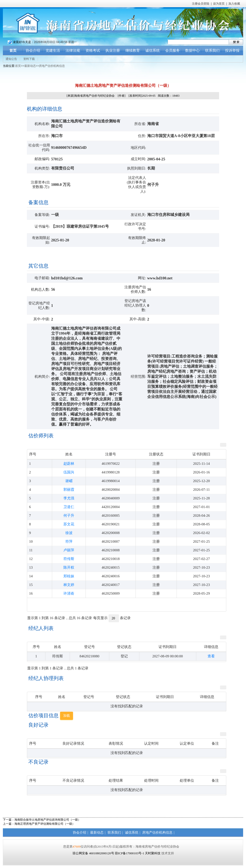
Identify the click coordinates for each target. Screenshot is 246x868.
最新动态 (30, 66)
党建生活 (53, 50)
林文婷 (69, 585)
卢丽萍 (69, 550)
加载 (67, 716)
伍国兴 (69, 472)
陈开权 (69, 567)
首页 (13, 50)
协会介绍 (33, 50)
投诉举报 (232, 50)
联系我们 (212, 50)
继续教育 (133, 50)
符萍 (69, 541)
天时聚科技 (153, 853)
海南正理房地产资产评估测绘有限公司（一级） (45, 824)
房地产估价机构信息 (52, 66)
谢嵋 (69, 481)
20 (114, 618)
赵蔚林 (69, 464)
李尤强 (69, 498)
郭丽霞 (69, 490)
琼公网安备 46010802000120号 (94, 853)
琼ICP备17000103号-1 (129, 853)
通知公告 (11, 59)
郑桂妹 (69, 576)
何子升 (69, 516)
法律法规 (73, 50)
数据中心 (192, 50)
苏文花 (69, 524)
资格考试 (93, 50)
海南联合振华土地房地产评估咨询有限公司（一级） (48, 820)
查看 (211, 656)
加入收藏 (234, 4)
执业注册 (113, 50)
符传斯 (69, 559)
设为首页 (219, 4)
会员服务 (172, 50)
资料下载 (29, 59)
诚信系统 (153, 50)
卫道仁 (69, 507)
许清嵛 (69, 593)
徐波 (69, 533)
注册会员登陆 (201, 4)
